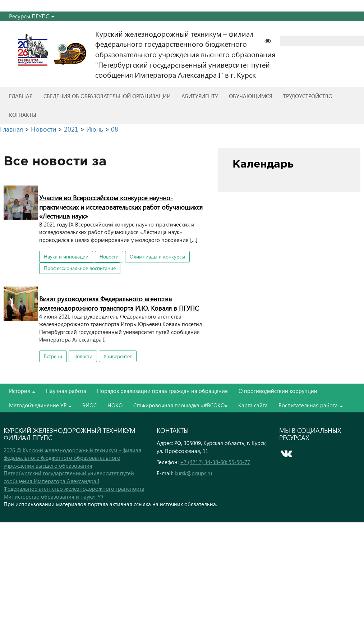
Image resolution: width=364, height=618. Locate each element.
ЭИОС (89, 405)
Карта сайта (253, 405)
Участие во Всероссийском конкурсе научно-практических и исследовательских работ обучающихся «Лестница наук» (121, 207)
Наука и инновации (66, 257)
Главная (21, 96)
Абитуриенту (200, 96)
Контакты (23, 115)
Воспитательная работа (311, 405)
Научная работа (66, 391)
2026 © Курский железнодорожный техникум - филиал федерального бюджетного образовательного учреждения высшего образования (72, 458)
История (22, 391)
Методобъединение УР (40, 405)
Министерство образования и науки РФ (53, 496)
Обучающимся (251, 96)
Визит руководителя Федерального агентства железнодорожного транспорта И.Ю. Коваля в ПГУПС (119, 303)
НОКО (115, 405)
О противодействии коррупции (278, 391)
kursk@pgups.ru (193, 473)
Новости (109, 257)
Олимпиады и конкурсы (157, 257)
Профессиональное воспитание (80, 268)
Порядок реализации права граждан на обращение (162, 391)
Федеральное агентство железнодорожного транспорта (74, 489)
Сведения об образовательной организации (107, 96)
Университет (118, 356)
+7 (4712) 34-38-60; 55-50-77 (215, 462)
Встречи (53, 356)
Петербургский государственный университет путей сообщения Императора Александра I (69, 477)
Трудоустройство (308, 96)
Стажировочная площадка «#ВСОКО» (180, 405)
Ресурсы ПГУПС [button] (32, 16)
